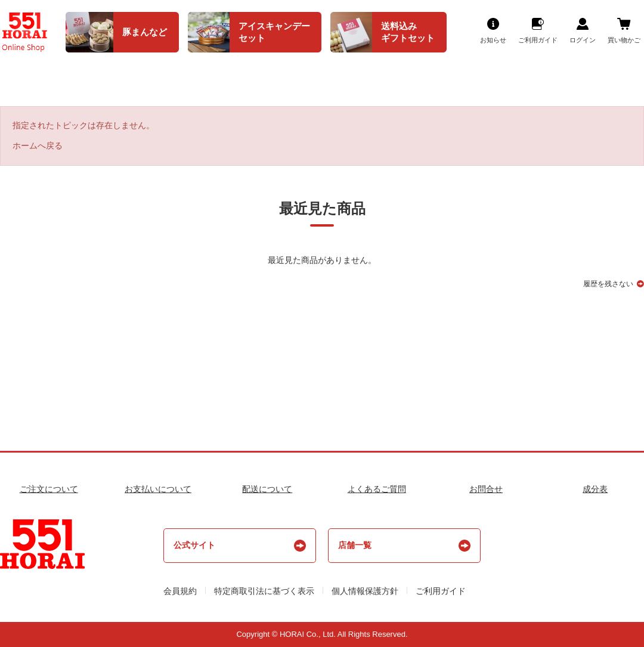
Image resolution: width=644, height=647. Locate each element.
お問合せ (486, 489)
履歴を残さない (608, 284)
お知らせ (493, 40)
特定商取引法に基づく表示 (264, 591)
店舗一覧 (355, 545)
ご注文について (49, 489)
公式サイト (194, 545)
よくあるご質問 (377, 489)
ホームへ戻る (38, 146)
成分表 (595, 489)
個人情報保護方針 (365, 591)
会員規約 (180, 591)
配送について (267, 489)
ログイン (583, 40)
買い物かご (624, 40)
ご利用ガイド (538, 40)
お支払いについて (158, 489)
